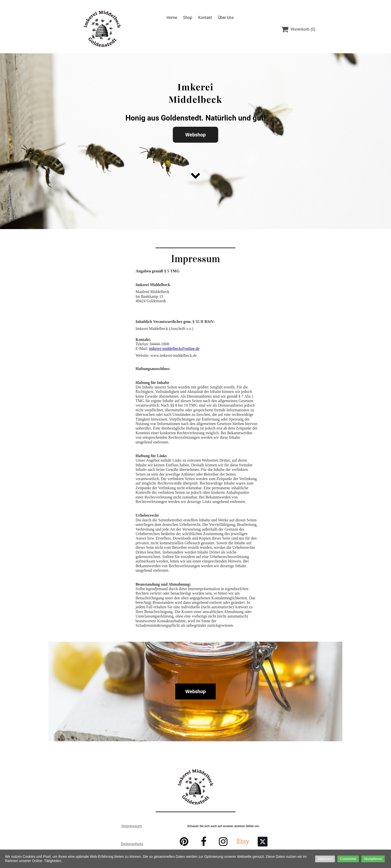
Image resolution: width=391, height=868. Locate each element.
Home (172, 18)
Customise (348, 859)
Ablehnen (325, 859)
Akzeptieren (373, 859)
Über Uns (226, 18)
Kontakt (205, 18)
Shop (188, 18)
